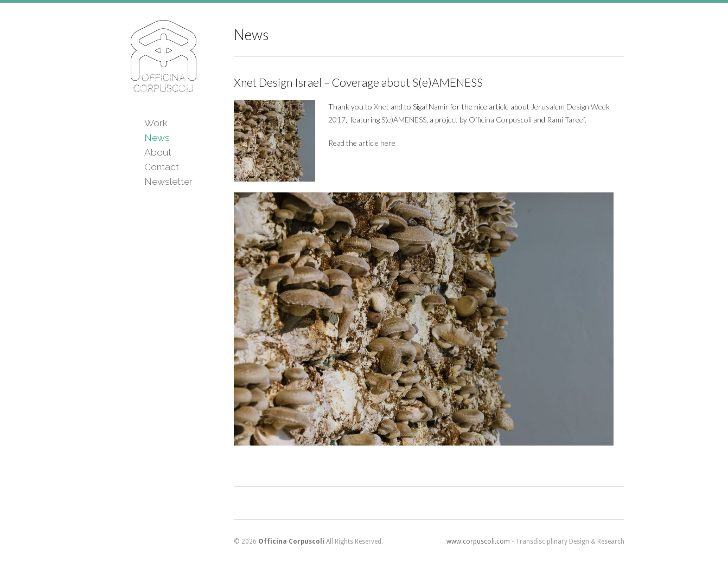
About (158, 152)
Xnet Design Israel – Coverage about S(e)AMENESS (358, 82)
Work (156, 123)
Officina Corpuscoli (500, 120)
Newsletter (168, 182)
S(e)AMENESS (404, 120)
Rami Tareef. (567, 120)
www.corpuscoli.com (478, 541)
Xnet (381, 107)
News (157, 138)
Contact (162, 167)
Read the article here (362, 143)
